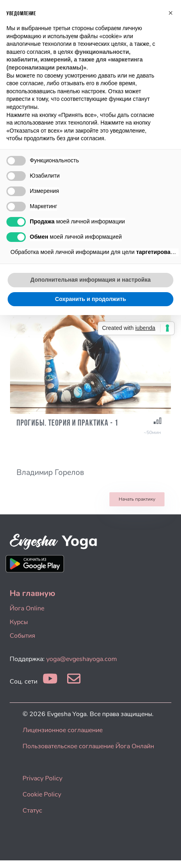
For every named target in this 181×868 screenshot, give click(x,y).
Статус (32, 811)
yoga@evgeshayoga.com (82, 659)
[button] (171, 13)
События (22, 636)
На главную (32, 593)
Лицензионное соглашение (63, 730)
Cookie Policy (42, 794)
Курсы (19, 622)
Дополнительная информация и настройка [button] (91, 280)
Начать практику (137, 499)
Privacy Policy (42, 778)
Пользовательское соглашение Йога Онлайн (88, 746)
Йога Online (27, 608)
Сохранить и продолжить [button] (91, 299)
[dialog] (166, 852)
